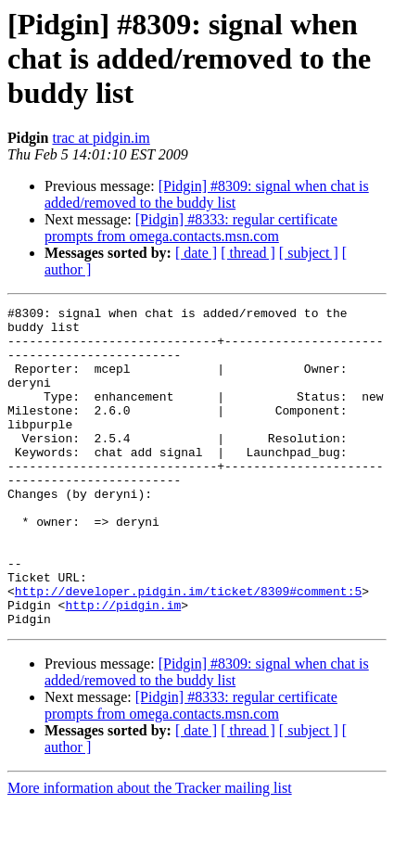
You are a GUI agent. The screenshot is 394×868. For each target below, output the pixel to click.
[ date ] (196, 253)
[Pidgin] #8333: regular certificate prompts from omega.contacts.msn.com (191, 228)
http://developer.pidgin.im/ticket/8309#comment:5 (188, 649)
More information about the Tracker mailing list (150, 852)
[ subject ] (309, 253)
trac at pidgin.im (101, 138)
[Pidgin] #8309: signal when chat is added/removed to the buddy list (207, 194)
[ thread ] (248, 253)
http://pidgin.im (123, 666)
